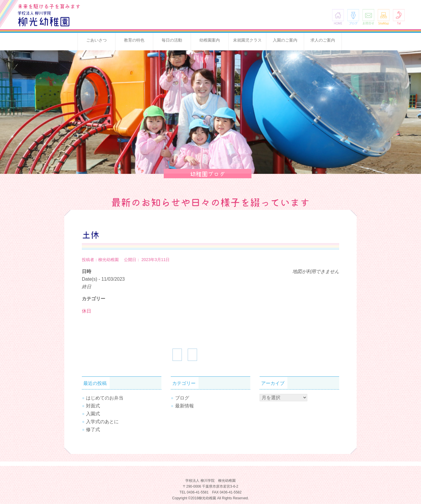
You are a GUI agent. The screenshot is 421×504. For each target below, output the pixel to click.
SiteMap (384, 17)
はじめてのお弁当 (105, 398)
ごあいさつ (96, 40)
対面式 (93, 406)
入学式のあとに (102, 422)
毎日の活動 (172, 40)
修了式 (93, 430)
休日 (87, 311)
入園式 (93, 414)
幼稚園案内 (210, 40)
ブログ (353, 17)
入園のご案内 (285, 40)
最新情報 (184, 406)
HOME (338, 17)
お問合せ (368, 17)
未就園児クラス (247, 40)
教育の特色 (134, 40)
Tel (399, 17)
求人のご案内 (323, 40)
